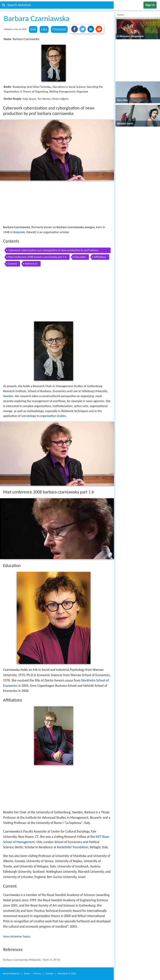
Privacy (38, 974)
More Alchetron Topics (17, 936)
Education (80, 257)
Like (44, 29)
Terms (27, 974)
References (31, 264)
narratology (29, 416)
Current (12, 264)
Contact (50, 974)
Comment (59, 29)
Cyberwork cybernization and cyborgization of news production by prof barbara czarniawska (53, 251)
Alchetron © (67, 974)
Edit (33, 29)
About (11, 974)
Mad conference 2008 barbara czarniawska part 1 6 (37, 257)
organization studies (53, 416)
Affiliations (100, 257)
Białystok (19, 232)
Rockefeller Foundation (73, 847)
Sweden (8, 396)
